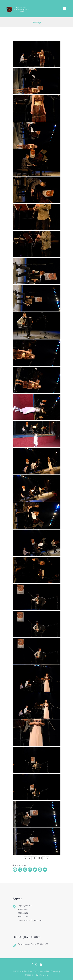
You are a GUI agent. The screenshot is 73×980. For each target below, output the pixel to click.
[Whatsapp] (25, 870)
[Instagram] (30, 870)
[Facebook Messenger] (40, 870)
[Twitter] (35, 870)
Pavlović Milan (41, 975)
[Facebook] (15, 870)
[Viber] (20, 870)
